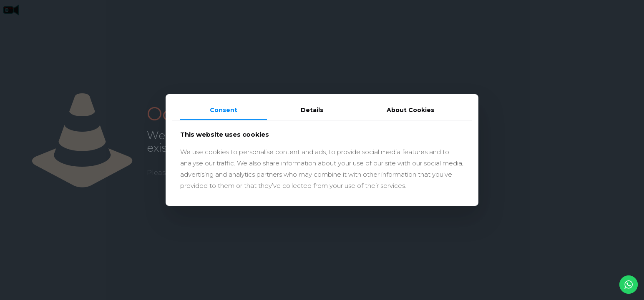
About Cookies (410, 110)
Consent (224, 110)
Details (312, 110)
